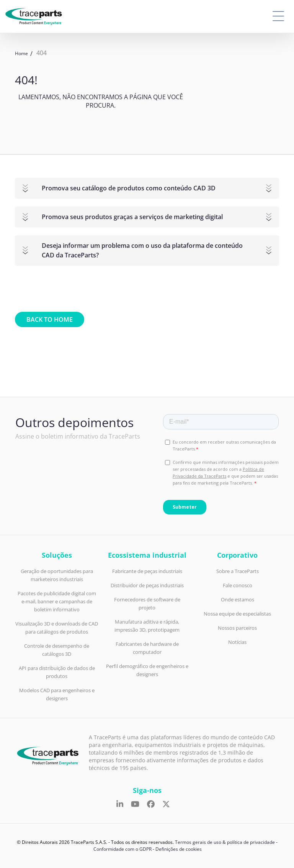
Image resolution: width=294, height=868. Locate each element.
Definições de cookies (179, 849)
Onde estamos (238, 599)
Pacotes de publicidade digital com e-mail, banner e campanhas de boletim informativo (57, 601)
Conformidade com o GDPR (122, 849)
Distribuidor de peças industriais (147, 585)
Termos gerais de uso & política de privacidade (225, 842)
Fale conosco (238, 585)
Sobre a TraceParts (238, 571)
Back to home (50, 319)
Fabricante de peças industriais (147, 571)
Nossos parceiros (237, 628)
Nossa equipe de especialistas (237, 614)
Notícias (237, 642)
